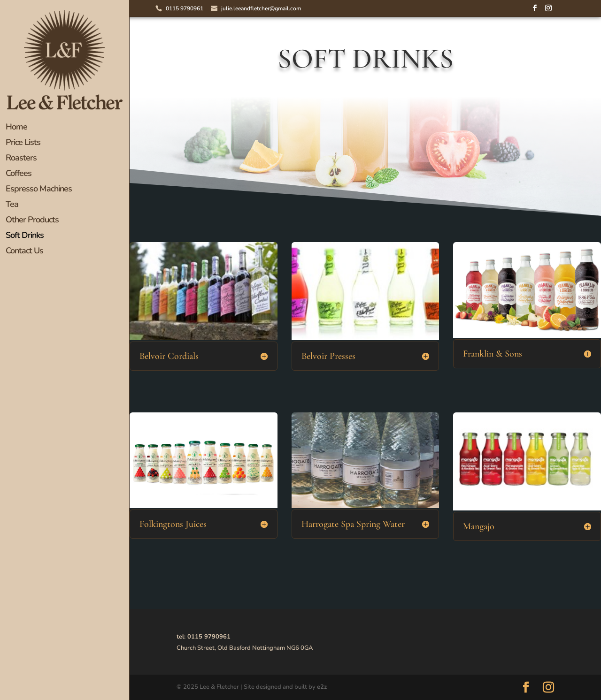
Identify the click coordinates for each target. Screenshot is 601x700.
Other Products (32, 221)
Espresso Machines (39, 190)
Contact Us (24, 252)
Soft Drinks (25, 236)
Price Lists (23, 143)
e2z (322, 687)
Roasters (21, 159)
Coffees (19, 174)
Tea (12, 205)
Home (16, 128)
